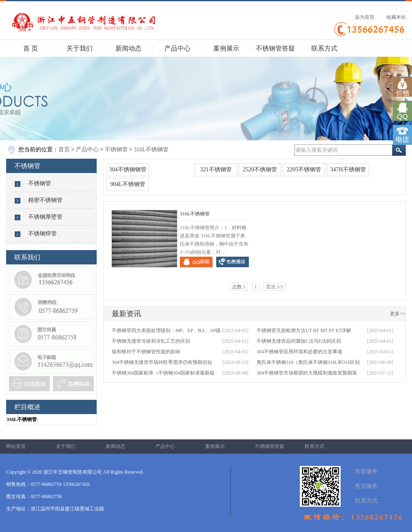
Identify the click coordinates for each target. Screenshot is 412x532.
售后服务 (366, 486)
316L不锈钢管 (151, 150)
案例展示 (226, 48)
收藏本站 (396, 17)
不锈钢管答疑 (275, 48)
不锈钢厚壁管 (45, 217)
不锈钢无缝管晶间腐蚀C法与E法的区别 (299, 341)
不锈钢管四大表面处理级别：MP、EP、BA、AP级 (166, 330)
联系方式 (324, 48)
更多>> (398, 314)
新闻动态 (128, 48)
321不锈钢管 (216, 170)
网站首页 (16, 446)
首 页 (31, 48)
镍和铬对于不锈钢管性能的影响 (146, 352)
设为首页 (365, 17)
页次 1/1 (275, 287)
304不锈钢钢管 (128, 170)
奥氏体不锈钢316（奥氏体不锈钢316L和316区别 (308, 362)
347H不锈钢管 (348, 170)
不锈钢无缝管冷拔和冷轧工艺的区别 (151, 341)
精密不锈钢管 (45, 200)
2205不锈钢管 (304, 170)
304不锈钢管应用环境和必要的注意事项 (299, 352)
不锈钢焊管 (42, 234)
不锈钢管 (116, 150)
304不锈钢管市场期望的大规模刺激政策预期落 (307, 373)
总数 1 (239, 287)
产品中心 (177, 48)
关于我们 (80, 48)
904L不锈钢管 (128, 184)
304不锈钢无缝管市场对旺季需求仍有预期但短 (162, 362)
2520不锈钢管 (260, 170)
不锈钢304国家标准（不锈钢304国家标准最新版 (163, 373)
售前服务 (366, 471)
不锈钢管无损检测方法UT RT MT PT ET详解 (304, 330)
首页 (64, 150)
